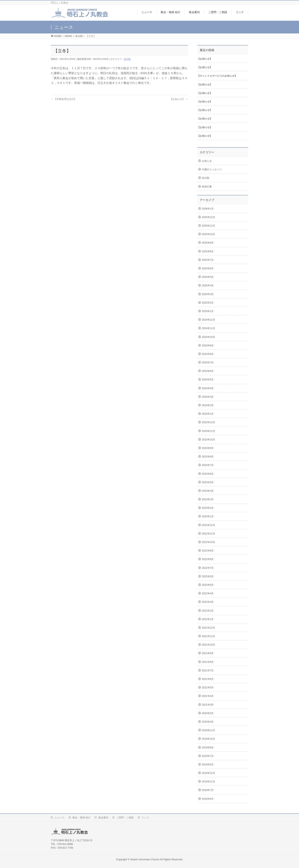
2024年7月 (208, 363)
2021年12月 (208, 628)
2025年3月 (208, 294)
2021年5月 (208, 688)
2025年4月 (208, 286)
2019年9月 (208, 748)
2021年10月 (208, 645)
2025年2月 (208, 303)
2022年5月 (208, 585)
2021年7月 (208, 671)
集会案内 (103, 818)
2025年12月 (208, 217)
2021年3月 (208, 705)
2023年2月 (208, 508)
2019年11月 (208, 730)
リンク (145, 818)
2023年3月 (208, 499)
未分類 (127, 59)
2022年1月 (208, 619)
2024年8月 (208, 354)
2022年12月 (208, 525)
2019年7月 (208, 756)
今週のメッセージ (212, 169)
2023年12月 (208, 422)
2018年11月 (208, 782)
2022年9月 (208, 551)
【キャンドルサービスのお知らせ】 (217, 76)
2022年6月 (208, 576)
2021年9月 (208, 653)
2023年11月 (208, 431)
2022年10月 (208, 542)
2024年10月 (208, 337)
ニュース (60, 818)
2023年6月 (208, 474)
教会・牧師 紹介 (81, 818)
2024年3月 (208, 397)
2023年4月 (208, 491)
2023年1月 (208, 516)
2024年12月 (208, 320)
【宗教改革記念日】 (64, 99)
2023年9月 (208, 448)
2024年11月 (208, 328)
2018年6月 (208, 799)
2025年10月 (208, 234)
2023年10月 (208, 440)
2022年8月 (208, 559)
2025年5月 (208, 277)
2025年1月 (208, 311)
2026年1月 (208, 209)
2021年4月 (208, 696)
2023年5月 (208, 482)
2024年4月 (208, 388)
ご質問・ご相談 (125, 818)
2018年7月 (208, 790)
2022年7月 (208, 568)
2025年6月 (208, 268)
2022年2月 (208, 611)
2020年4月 (208, 722)
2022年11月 (208, 534)
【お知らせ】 (179, 99)
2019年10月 (208, 739)
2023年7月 (208, 465)
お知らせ (207, 161)
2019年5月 (208, 765)
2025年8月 (208, 251)
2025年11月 (208, 226)
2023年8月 (208, 457)
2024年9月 (208, 346)
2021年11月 (208, 636)
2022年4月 (208, 593)
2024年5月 (208, 380)
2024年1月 (208, 414)
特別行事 (207, 187)
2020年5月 (208, 713)
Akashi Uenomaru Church (145, 859)
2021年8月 (208, 662)
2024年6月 (208, 371)
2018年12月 (208, 773)
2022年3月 (208, 602)
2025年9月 (208, 243)
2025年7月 (208, 260)
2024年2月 (208, 405)
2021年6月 (208, 679)
